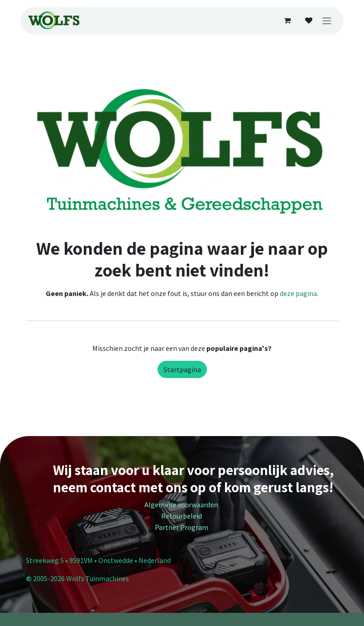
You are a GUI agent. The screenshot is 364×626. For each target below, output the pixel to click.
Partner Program (182, 527)
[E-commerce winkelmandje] (287, 20)
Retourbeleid (182, 516)
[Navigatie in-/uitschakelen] (327, 20)
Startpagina (182, 369)
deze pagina (298, 293)
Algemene (182, 505)
